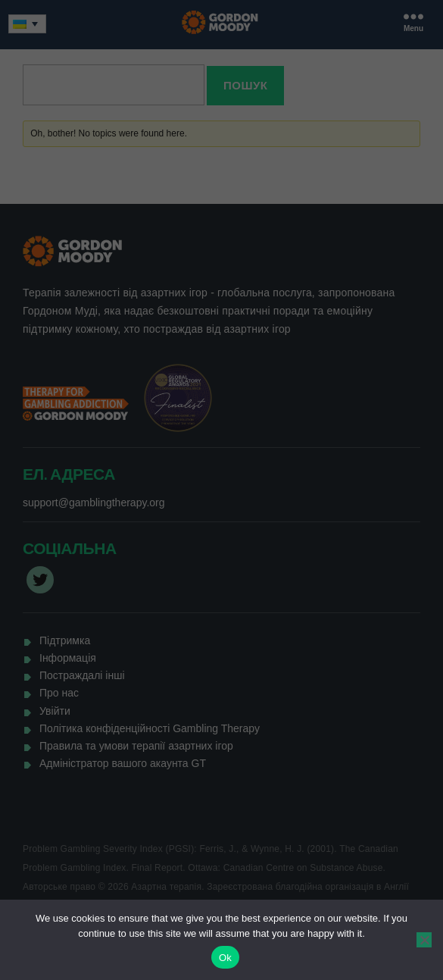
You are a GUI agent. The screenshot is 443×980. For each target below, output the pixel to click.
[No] (424, 940)
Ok (225, 958)
